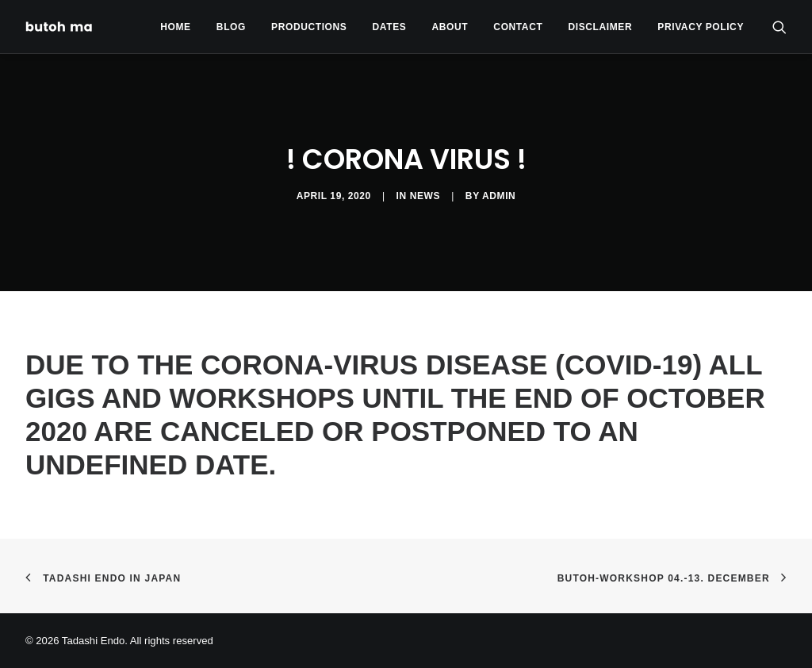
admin (499, 196)
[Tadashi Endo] (60, 27)
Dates (390, 27)
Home (175, 27)
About (450, 27)
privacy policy (701, 27)
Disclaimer (601, 27)
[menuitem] (175, 27)
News (425, 196)
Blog (231, 27)
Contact (518, 27)
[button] (779, 27)
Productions (309, 27)
